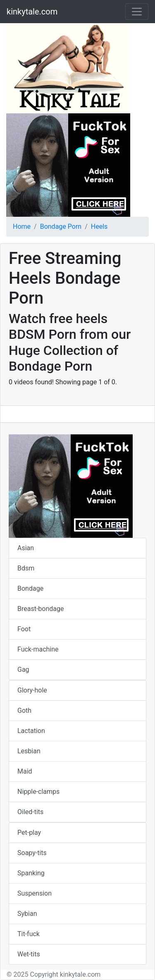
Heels (99, 226)
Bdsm (26, 568)
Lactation (31, 731)
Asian (26, 548)
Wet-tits (29, 954)
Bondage (30, 588)
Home (22, 226)
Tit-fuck (29, 934)
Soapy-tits (32, 853)
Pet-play (29, 833)
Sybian (27, 914)
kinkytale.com (32, 12)
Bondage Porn (61, 226)
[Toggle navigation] (137, 12)
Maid (25, 771)
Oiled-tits (30, 812)
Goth (24, 710)
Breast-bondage (41, 609)
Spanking (31, 873)
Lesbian (29, 751)
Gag (23, 670)
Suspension (35, 893)
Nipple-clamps (38, 792)
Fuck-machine (38, 649)
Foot (24, 629)
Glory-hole (32, 690)
